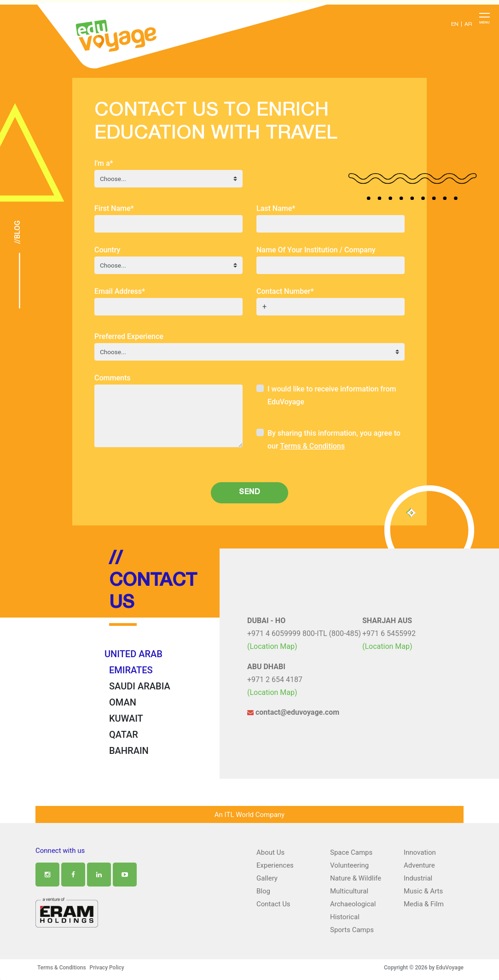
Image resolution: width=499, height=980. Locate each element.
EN (455, 24)
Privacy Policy (107, 968)
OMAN (123, 702)
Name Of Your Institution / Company (316, 250)
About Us (270, 852)
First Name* (114, 208)
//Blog (17, 232)
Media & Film (424, 904)
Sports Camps (352, 930)
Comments (112, 378)
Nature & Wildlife (356, 878)
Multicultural (349, 891)
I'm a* (104, 163)
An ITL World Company (249, 815)
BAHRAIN (129, 751)
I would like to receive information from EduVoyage (332, 395)
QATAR (124, 735)
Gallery (267, 878)
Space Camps (351, 852)
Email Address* (120, 291)
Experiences (275, 865)
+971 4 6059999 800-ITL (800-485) (304, 633)
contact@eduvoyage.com (293, 712)
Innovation (420, 852)
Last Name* (276, 208)
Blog (263, 891)
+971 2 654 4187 (275, 680)
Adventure (419, 865)
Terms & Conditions (312, 446)
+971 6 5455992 (389, 633)
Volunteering (349, 865)
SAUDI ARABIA (140, 686)
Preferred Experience (129, 336)
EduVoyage (450, 968)
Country (107, 250)
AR (468, 24)
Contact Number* (285, 291)
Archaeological (353, 904)
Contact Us (273, 904)
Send (249, 493)
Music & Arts (423, 891)
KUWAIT (126, 718)
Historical (345, 917)
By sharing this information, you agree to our (334, 440)
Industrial (418, 878)
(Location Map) (272, 646)
